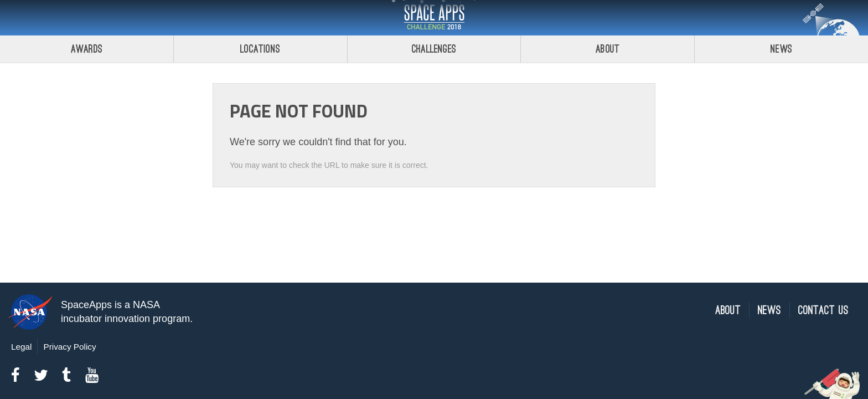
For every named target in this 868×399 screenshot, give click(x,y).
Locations (260, 49)
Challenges (434, 49)
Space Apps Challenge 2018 (434, 18)
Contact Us (823, 311)
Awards (87, 49)
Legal (21, 347)
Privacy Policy (69, 347)
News (781, 49)
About (608, 49)
